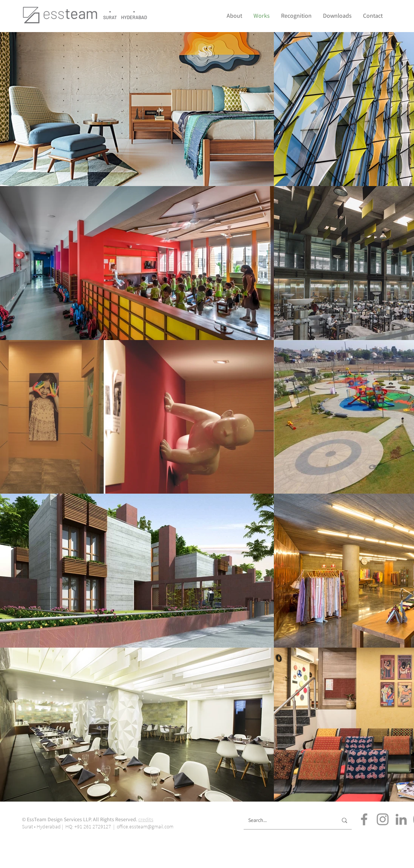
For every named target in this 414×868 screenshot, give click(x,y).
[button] (296, 15)
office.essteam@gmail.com (145, 826)
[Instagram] (383, 819)
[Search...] (287, 820)
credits (146, 819)
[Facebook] (364, 819)
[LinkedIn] (401, 819)
